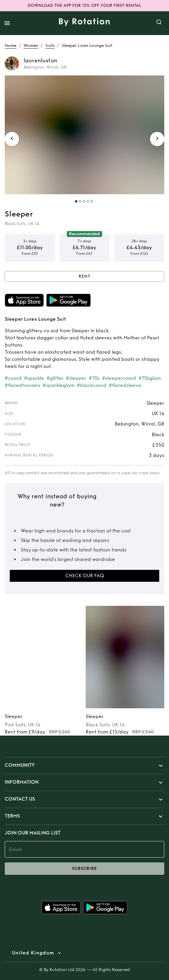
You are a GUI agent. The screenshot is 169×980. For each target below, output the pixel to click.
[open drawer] (7, 23)
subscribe (84, 869)
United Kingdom (33, 953)
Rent (84, 277)
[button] (84, 766)
